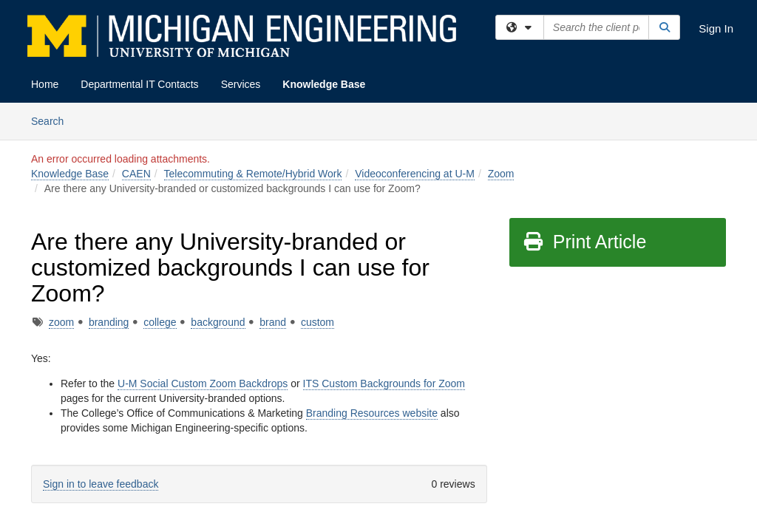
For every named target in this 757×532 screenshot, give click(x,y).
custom (318, 322)
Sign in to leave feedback (101, 484)
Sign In (716, 28)
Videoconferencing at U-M (415, 174)
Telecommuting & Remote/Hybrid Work (253, 174)
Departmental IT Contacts (139, 84)
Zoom (501, 174)
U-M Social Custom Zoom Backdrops (203, 383)
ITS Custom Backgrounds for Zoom (384, 383)
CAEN (136, 174)
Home (45, 84)
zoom (61, 322)
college (160, 322)
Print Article (584, 242)
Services (241, 84)
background (218, 322)
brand (273, 322)
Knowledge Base (324, 84)
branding (109, 322)
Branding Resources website (372, 413)
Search (53, 120)
